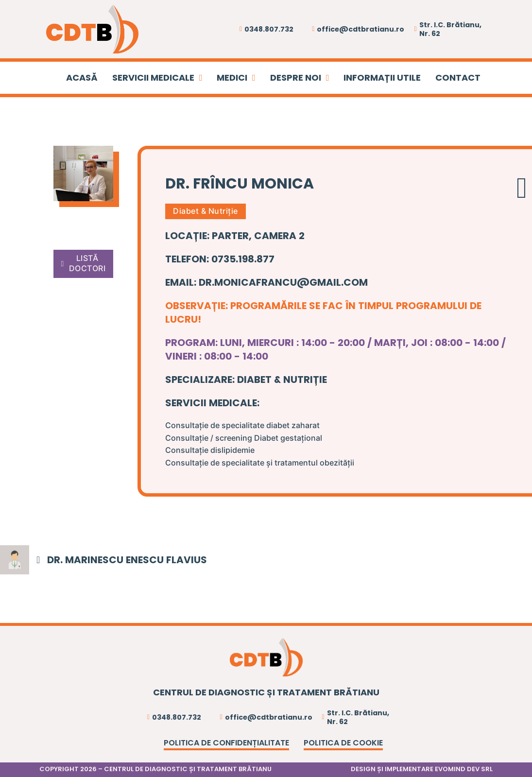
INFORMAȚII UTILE (382, 78)
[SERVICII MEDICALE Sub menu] (201, 78)
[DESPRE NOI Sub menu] (328, 78)
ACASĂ (82, 78)
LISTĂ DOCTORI (84, 263)
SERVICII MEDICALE (153, 78)
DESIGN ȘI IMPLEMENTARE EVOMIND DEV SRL (422, 769)
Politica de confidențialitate (226, 743)
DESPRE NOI (296, 78)
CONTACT (458, 78)
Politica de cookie (343, 743)
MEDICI (232, 78)
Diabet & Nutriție (206, 211)
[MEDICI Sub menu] (254, 78)
